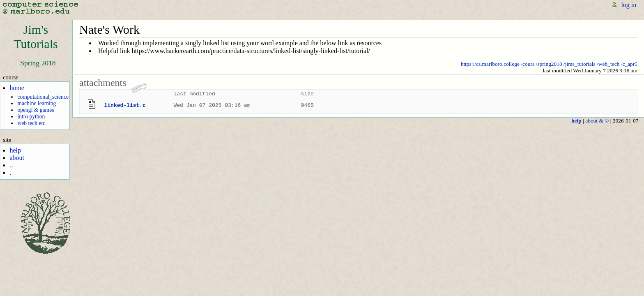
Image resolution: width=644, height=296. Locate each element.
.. (11, 165)
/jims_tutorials (580, 64)
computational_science (43, 97)
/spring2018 (549, 64)
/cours (528, 64)
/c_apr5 (629, 64)
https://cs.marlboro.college (490, 64)
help (15, 150)
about (17, 158)
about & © (597, 121)
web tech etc (31, 123)
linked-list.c (125, 105)
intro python (31, 117)
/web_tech (608, 64)
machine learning (37, 103)
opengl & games (36, 110)
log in (629, 5)
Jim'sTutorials (36, 37)
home (17, 88)
